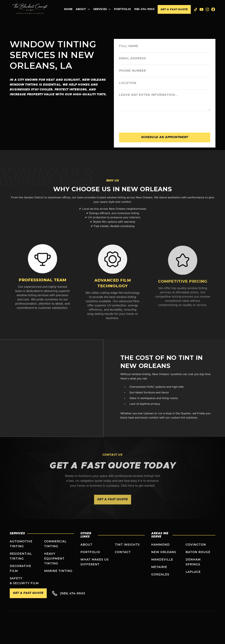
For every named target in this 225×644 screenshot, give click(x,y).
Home (68, 9)
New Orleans (164, 552)
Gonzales (160, 574)
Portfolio (122, 9)
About (86, 545)
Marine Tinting (58, 571)
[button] (83, 9)
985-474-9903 (144, 9)
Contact (123, 552)
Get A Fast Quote (174, 9)
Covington (196, 545)
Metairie (159, 567)
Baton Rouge (198, 552)
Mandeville (162, 559)
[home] (30, 9)
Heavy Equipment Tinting (54, 558)
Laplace (193, 572)
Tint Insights (127, 545)
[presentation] (144, 121)
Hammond (160, 545)
